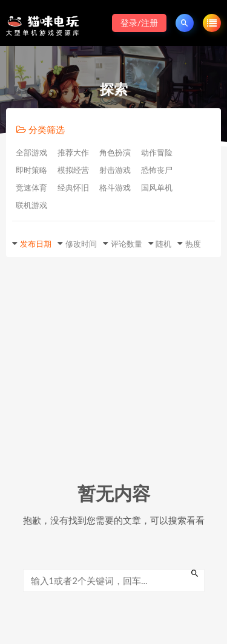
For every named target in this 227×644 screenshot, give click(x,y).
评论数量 (127, 244)
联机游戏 (31, 205)
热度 (193, 244)
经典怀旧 (73, 187)
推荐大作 (73, 152)
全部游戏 (31, 152)
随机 (163, 244)
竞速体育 (31, 187)
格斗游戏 (115, 187)
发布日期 (36, 244)
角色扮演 (115, 152)
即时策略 (31, 170)
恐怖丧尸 (157, 170)
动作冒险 (157, 152)
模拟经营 (73, 170)
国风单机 (157, 187)
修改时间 (81, 244)
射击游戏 (115, 170)
